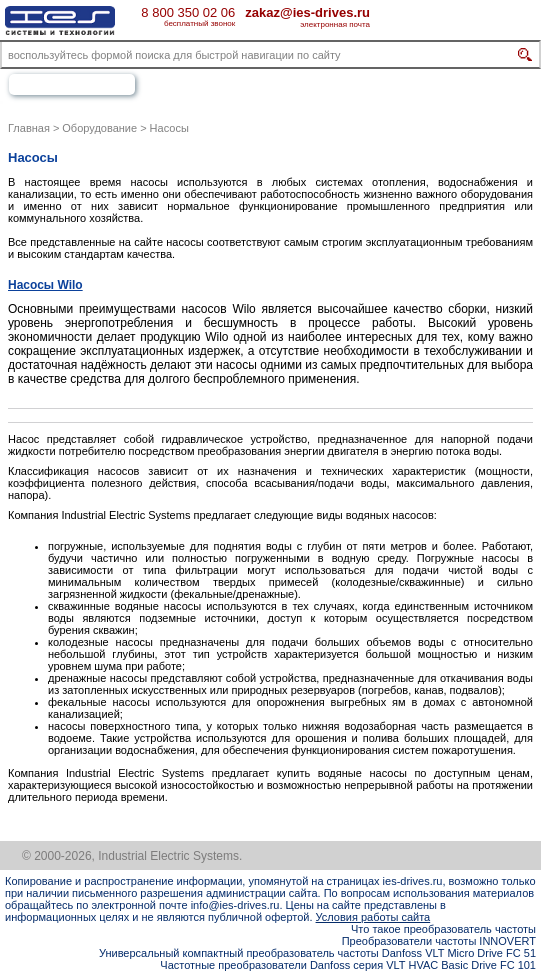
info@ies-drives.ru (235, 905)
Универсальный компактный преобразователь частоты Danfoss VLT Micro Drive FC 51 (317, 953)
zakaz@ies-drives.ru (307, 12)
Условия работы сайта (373, 917)
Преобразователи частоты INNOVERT (439, 941)
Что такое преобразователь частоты (443, 929)
